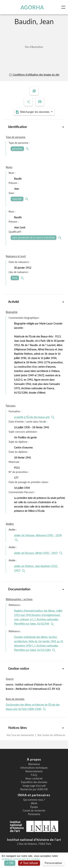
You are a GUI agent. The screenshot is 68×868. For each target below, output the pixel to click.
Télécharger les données (33, 112)
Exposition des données (34, 782)
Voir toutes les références (51, 735)
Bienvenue (34, 764)
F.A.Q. (34, 775)
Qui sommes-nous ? (34, 800)
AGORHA (32, 7)
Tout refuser (29, 863)
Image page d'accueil (34, 786)
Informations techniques (34, 768)
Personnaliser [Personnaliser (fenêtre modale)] (53, 863)
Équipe (34, 807)
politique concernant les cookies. (21, 859)
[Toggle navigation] (64, 7)
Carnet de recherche (34, 811)
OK (10, 863)
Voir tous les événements (21, 735)
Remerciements (34, 771)
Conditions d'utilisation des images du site (34, 75)
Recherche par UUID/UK (34, 789)
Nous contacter (34, 779)
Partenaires (34, 814)
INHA (34, 803)
